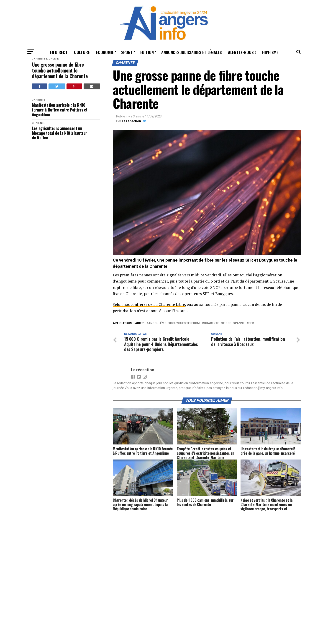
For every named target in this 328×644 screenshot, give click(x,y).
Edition (147, 52)
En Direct (59, 52)
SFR (251, 323)
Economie (105, 52)
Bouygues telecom (185, 323)
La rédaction (131, 121)
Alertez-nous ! (242, 52)
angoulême (157, 323)
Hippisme (270, 52)
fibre (227, 323)
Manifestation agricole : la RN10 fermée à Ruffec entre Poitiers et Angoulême (60, 110)
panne (240, 323)
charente (211, 323)
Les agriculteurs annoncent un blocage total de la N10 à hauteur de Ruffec (59, 133)
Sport (127, 52)
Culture (82, 52)
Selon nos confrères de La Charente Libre (150, 304)
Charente (38, 59)
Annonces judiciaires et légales (191, 52)
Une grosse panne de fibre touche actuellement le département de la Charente (60, 70)
